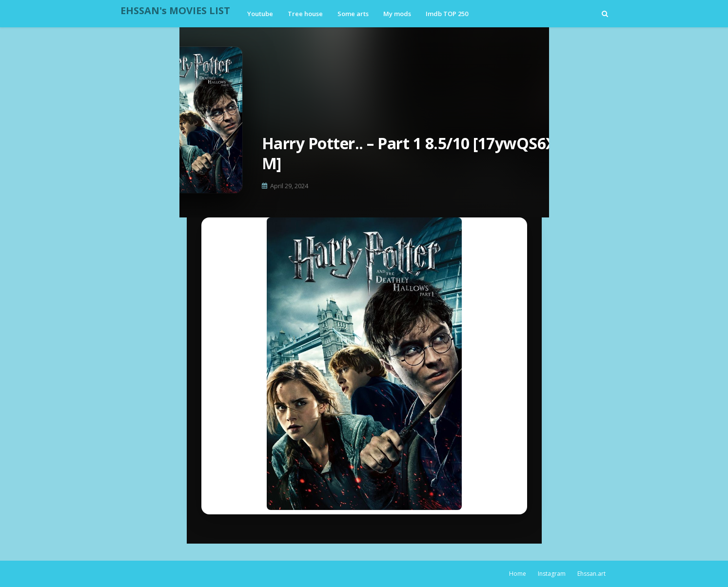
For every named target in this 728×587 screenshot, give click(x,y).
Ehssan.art (591, 574)
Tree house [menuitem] (305, 14)
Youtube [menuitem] (260, 14)
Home (518, 574)
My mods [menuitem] (397, 14)
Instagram (552, 574)
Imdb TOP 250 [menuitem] (447, 14)
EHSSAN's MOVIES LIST (175, 10)
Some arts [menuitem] (353, 14)
